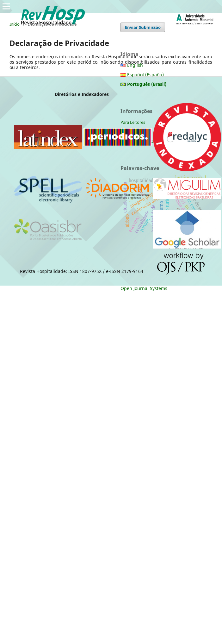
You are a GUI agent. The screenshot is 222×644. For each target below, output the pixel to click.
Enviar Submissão (143, 27)
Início (15, 24)
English (135, 65)
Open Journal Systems (144, 288)
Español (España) (145, 75)
